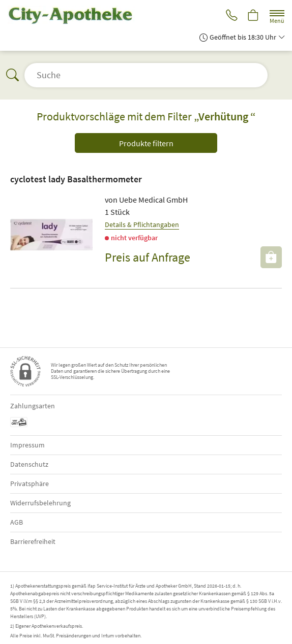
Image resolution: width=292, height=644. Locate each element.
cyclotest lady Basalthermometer (76, 179)
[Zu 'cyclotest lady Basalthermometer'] (51, 235)
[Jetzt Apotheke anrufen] (230, 16)
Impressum (27, 445)
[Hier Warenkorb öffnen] (253, 16)
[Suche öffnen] (146, 75)
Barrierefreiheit (33, 541)
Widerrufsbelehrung (40, 503)
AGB (17, 522)
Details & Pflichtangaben (142, 224)
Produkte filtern (146, 143)
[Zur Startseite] (75, 15)
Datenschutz (29, 464)
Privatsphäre (30, 484)
